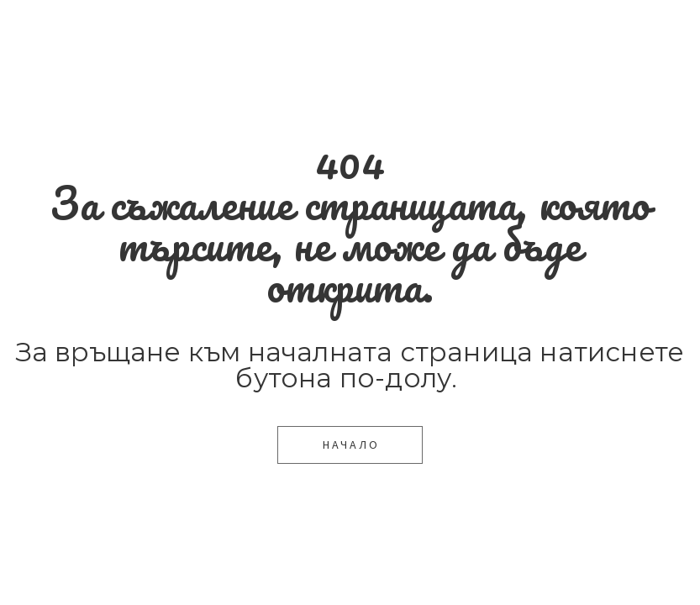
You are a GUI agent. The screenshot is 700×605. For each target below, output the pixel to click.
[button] (350, 445)
